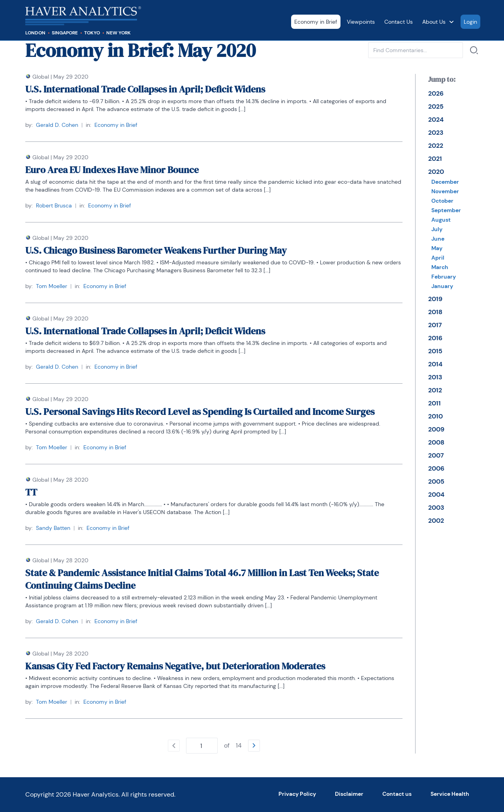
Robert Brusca (54, 205)
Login (470, 22)
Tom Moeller (52, 286)
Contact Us (399, 22)
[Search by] (474, 50)
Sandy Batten (53, 528)
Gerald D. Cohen (57, 125)
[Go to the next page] (254, 746)
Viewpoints (361, 22)
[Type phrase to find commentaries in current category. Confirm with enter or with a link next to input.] (416, 50)
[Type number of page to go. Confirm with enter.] (202, 746)
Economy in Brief (316, 22)
